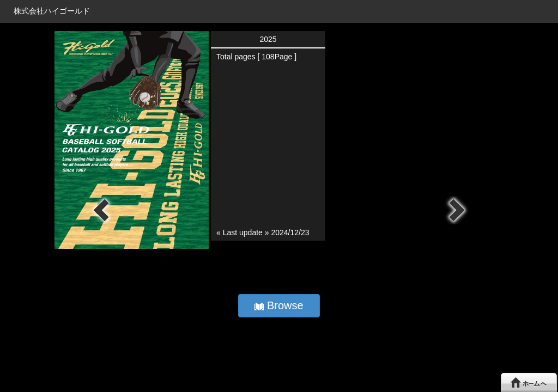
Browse (279, 305)
